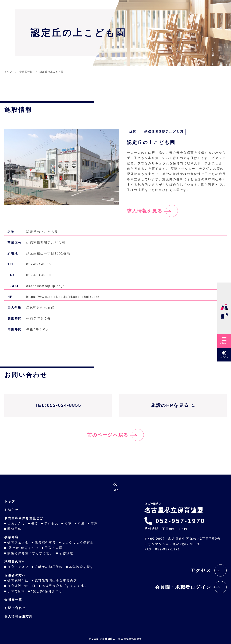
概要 (35, 524)
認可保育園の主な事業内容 (56, 581)
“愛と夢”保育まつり (23, 548)
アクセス (51, 524)
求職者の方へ (15, 562)
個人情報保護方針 (18, 616)
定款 (94, 524)
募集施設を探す (81, 567)
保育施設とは (18, 581)
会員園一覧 (13, 600)
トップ (10, 501)
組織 (81, 524)
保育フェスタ (18, 543)
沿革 (68, 524)
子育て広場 (54, 548)
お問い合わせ (15, 608)
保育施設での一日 (22, 586)
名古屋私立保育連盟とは (24, 518)
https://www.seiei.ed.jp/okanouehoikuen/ (63, 297)
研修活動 (66, 553)
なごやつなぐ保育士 (78, 543)
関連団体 (14, 529)
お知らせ (11, 510)
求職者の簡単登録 (49, 567)
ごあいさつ (16, 524)
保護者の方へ (15, 575)
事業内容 (11, 537)
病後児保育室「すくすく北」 (30, 553)
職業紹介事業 (45, 543)
